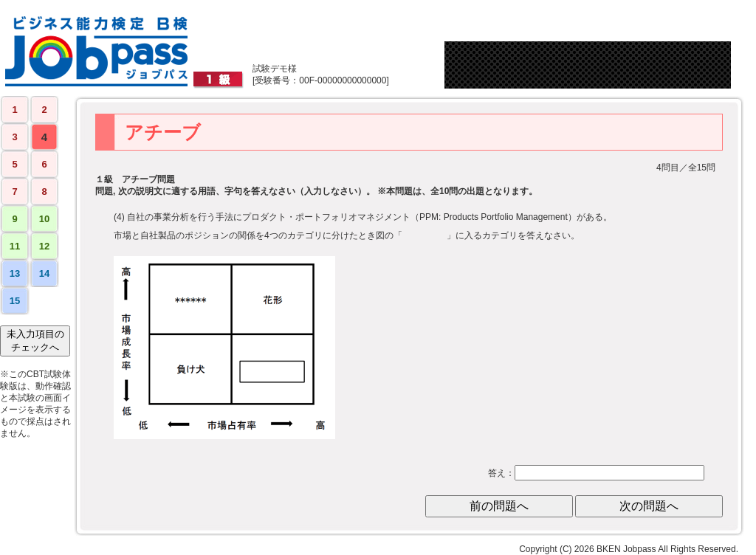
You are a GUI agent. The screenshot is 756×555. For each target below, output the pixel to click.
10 (44, 219)
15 (15, 301)
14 (44, 273)
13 (15, 273)
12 (44, 246)
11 (15, 246)
